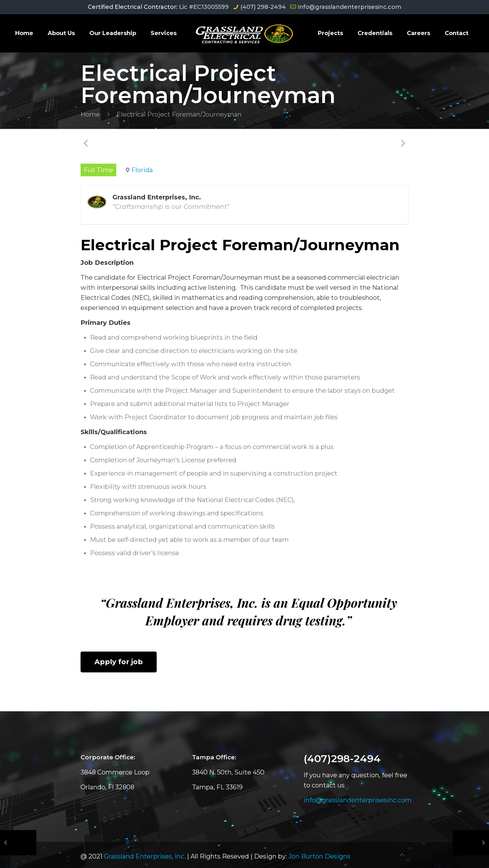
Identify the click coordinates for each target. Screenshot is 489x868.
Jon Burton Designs (319, 856)
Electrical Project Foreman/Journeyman (179, 114)
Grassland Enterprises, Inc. (145, 856)
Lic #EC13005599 (204, 7)
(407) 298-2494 (263, 7)
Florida (142, 170)
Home (90, 114)
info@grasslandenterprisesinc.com (350, 7)
